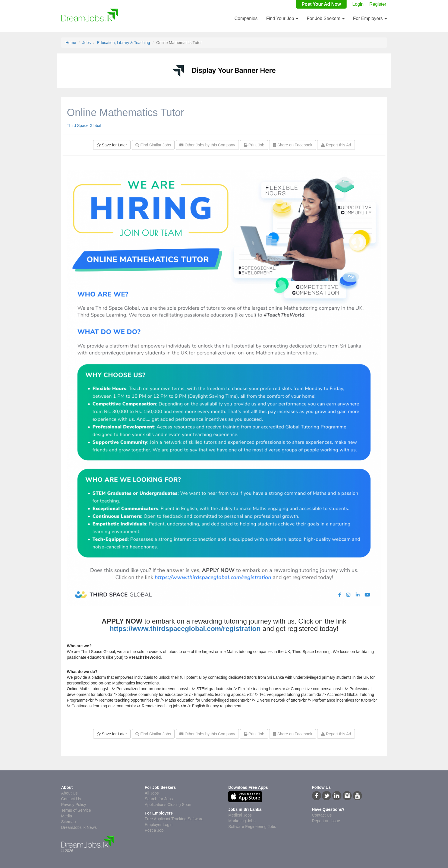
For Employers (370, 18)
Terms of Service (76, 810)
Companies (246, 18)
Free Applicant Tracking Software (174, 819)
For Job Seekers (326, 18)
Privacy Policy (74, 805)
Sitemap (68, 822)
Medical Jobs (240, 815)
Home (71, 43)
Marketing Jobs (242, 821)
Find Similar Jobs (153, 145)
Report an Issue (326, 821)
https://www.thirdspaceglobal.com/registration (185, 629)
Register (378, 4)
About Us (69, 793)
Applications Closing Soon (168, 805)
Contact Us (71, 799)
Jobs (87, 43)
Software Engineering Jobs (252, 827)
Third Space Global (84, 126)
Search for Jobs (159, 799)
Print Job (254, 145)
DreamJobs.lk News (79, 827)
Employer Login (159, 825)
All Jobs (152, 793)
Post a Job (154, 830)
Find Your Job (282, 18)
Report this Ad (336, 145)
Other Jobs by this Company (207, 145)
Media (67, 816)
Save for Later (112, 145)
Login (358, 4)
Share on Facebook (293, 145)
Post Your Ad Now (321, 4)
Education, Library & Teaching (123, 43)
